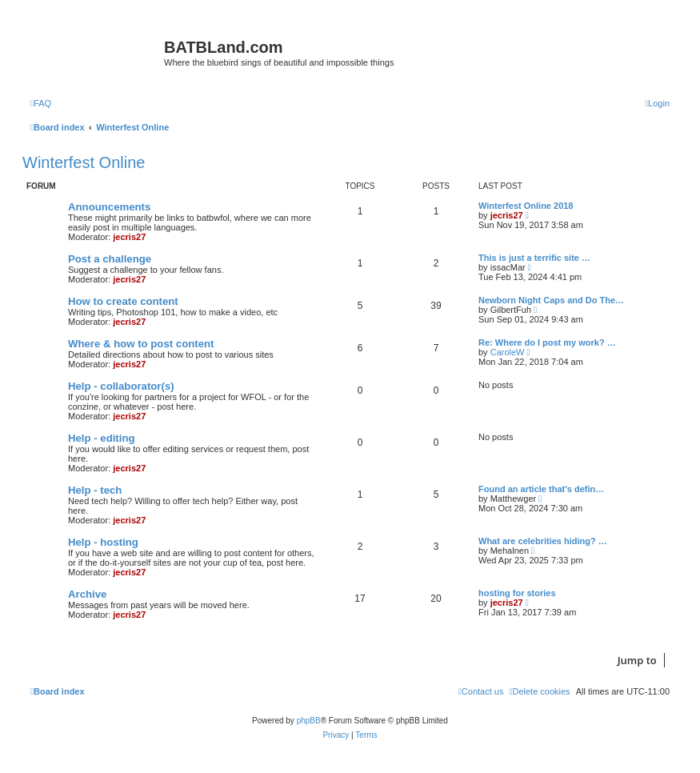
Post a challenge (110, 259)
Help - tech (95, 490)
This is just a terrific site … (534, 258)
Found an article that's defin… (541, 489)
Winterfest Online (84, 162)
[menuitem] (41, 103)
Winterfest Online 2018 (526, 206)
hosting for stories (517, 593)
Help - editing (102, 438)
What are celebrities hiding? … (543, 541)
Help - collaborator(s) (121, 386)
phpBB (309, 721)
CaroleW (508, 352)
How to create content (123, 301)
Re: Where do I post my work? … (547, 342)
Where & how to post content (141, 344)
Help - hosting (103, 542)
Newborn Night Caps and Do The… (551, 300)
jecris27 (129, 237)
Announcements (109, 207)
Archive (87, 594)
